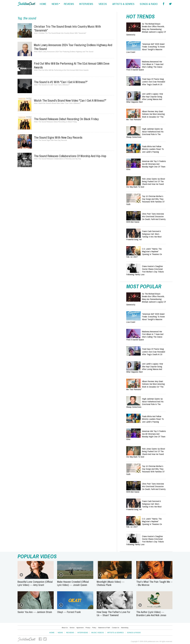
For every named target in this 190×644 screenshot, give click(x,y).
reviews (69, 4)
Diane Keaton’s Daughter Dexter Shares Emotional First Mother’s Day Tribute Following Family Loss (145, 270)
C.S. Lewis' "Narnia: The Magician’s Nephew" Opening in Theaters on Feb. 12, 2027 (144, 253)
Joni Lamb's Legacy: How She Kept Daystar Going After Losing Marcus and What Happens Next (145, 98)
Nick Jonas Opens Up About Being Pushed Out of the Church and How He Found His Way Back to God (146, 183)
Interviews (83, 633)
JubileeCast (27, 639)
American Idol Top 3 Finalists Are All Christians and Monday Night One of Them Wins (146, 165)
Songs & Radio (134, 633)
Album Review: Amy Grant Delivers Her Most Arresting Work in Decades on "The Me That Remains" (146, 115)
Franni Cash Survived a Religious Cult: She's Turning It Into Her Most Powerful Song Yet (144, 235)
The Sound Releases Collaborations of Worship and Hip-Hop (70, 156)
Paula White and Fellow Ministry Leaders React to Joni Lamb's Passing (153, 149)
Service (72, 628)
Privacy (88, 628)
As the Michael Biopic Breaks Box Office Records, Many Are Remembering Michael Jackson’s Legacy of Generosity (146, 29)
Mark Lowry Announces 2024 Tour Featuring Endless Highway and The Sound (73, 47)
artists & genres (123, 4)
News (60, 633)
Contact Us (116, 628)
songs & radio (149, 4)
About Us (65, 628)
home (43, 4)
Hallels (26, 4)
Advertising (125, 628)
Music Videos (98, 633)
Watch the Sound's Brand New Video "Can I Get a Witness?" (70, 100)
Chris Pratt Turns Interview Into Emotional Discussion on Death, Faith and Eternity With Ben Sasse (146, 218)
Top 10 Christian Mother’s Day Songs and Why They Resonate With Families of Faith (145, 200)
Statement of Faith (104, 628)
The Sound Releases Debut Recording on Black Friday (66, 119)
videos (103, 4)
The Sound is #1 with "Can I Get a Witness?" (61, 82)
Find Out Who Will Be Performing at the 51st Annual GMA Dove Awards (72, 65)
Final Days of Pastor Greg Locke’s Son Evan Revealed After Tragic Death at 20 (154, 82)
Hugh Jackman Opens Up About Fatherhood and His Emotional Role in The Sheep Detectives (145, 133)
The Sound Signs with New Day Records (58, 137)
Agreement (80, 628)
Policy (94, 628)
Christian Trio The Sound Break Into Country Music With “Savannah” (67, 28)
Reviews (70, 633)
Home (52, 633)
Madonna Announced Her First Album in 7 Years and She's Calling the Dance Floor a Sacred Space (145, 66)
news (55, 4)
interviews (86, 4)
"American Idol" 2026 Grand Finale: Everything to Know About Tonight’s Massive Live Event (145, 48)
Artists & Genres (115, 633)
